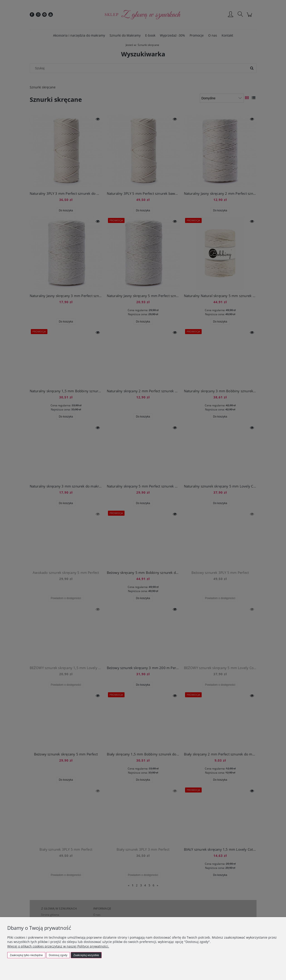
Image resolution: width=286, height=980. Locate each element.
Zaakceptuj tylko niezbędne (26, 955)
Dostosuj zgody (58, 955)
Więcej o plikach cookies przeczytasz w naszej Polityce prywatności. (58, 946)
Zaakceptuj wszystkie (86, 955)
